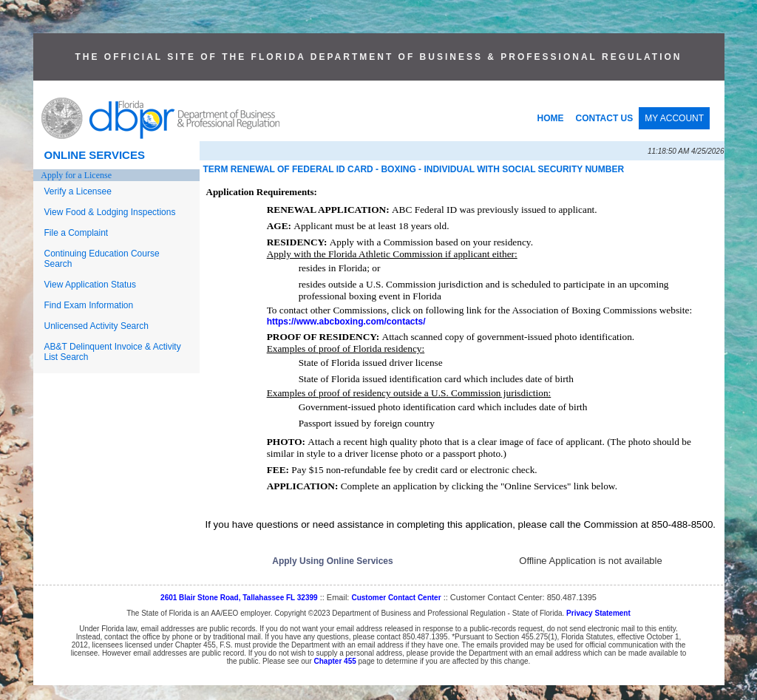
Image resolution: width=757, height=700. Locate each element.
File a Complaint (77, 233)
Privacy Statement (598, 613)
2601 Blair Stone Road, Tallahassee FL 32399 (239, 598)
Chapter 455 (335, 661)
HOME (551, 118)
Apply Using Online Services (332, 561)
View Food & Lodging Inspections (110, 212)
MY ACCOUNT (674, 118)
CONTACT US (605, 118)
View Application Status (91, 285)
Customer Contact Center (396, 598)
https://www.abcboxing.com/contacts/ (346, 322)
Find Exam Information (89, 305)
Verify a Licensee (78, 191)
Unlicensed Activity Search (96, 326)
